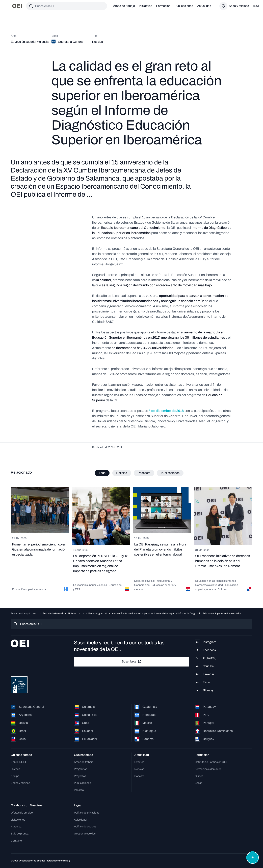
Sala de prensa (20, 834)
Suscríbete (132, 661)
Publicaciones (184, 6)
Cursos (199, 776)
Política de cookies (85, 827)
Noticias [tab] (122, 473)
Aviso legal (81, 820)
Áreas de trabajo (124, 6)
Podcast (139, 776)
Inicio (35, 613)
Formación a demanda (208, 769)
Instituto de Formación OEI (211, 762)
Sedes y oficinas (20, 783)
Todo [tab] (102, 473)
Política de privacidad (87, 813)
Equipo (15, 776)
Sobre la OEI (18, 762)
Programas (81, 769)
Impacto (79, 790)
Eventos (139, 762)
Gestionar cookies (85, 834)
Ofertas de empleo (22, 813)
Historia (15, 769)
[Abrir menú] (6, 6)
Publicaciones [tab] (170, 473)
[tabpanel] (131, 541)
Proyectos (80, 776)
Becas (199, 783)
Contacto (16, 841)
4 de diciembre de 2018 (166, 411)
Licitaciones (18, 820)
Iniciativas (146, 6)
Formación (163, 6)
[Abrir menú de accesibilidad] (253, 858)
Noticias (72, 613)
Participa (16, 827)
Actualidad (204, 6)
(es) (256, 6)
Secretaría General (53, 613)
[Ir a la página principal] (17, 6)
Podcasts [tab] (144, 473)
